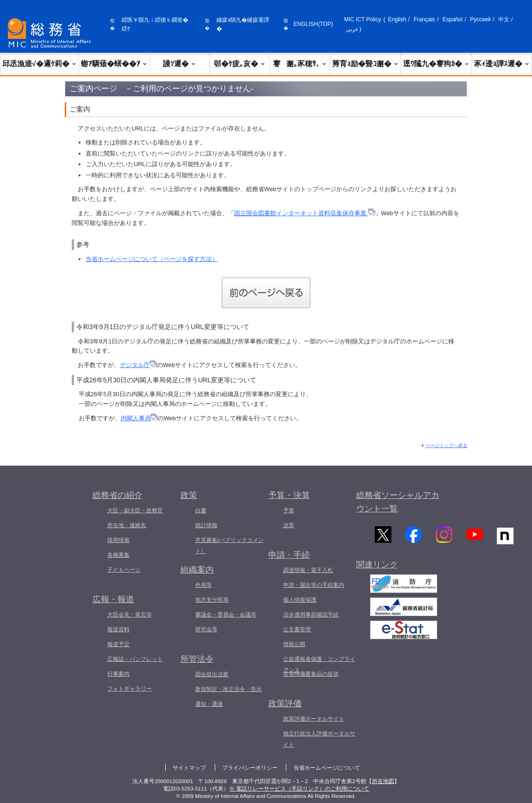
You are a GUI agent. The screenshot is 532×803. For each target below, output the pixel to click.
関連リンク (377, 567)
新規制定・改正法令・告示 (229, 689)
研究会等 (206, 629)
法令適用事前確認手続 (311, 615)
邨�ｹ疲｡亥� (240, 64)
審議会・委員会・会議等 (226, 615)
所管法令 (197, 659)
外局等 (204, 585)
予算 (289, 510)
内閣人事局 (139, 418)
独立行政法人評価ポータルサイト (319, 739)
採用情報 (118, 540)
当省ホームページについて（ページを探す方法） (152, 259)
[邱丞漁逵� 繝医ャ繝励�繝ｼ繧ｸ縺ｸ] (51, 33)
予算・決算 (289, 495)
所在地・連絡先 (127, 525)
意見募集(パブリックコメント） (229, 546)
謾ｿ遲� (179, 64)
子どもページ (124, 570)
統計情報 (206, 525)
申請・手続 (289, 555)
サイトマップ (189, 768)
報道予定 (118, 644)
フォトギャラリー (130, 689)
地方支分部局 (212, 600)
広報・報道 (113, 599)
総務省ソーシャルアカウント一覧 (398, 502)
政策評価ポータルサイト (314, 719)
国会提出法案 (212, 674)
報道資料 (118, 629)
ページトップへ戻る (446, 445)
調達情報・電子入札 (308, 570)
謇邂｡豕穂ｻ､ (300, 64)
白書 (201, 510)
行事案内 (118, 674)
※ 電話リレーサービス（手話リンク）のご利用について (299, 789)
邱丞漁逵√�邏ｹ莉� (40, 64)
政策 (189, 495)
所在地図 (383, 781)
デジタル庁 (138, 365)
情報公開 (294, 644)
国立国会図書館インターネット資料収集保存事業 (305, 213)
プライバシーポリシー (250, 768)
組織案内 (197, 570)
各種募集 (118, 555)
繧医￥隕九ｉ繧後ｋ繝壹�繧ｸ (155, 24)
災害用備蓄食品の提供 (311, 674)
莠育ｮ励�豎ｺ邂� (365, 64)
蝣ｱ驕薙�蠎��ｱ (114, 64)
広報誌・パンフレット (135, 659)
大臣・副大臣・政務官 (135, 510)
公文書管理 (297, 629)
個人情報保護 (300, 600)
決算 (289, 525)
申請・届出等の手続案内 (314, 585)
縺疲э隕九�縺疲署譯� (243, 24)
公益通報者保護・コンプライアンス (319, 665)
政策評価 (285, 703)
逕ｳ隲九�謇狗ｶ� (436, 64)
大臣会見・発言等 (130, 615)
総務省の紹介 (118, 495)
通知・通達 (209, 704)
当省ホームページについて (327, 768)
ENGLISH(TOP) (313, 24)
